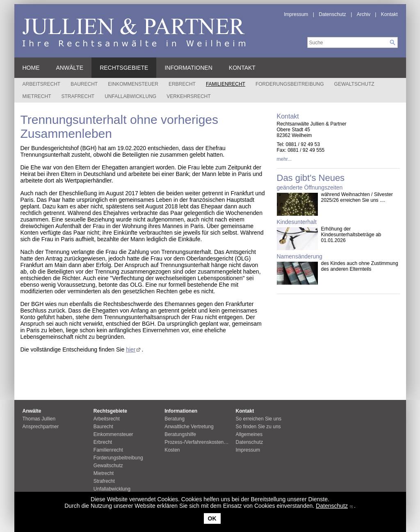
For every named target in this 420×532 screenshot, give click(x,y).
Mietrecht (37, 96)
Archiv (364, 14)
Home (31, 68)
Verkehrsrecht (188, 96)
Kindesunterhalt (297, 222)
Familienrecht (226, 84)
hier (131, 349)
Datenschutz (332, 506)
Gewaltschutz (354, 84)
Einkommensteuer (133, 84)
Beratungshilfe (180, 434)
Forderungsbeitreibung (290, 84)
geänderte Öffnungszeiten (310, 187)
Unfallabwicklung (130, 96)
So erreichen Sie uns (259, 419)
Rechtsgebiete (124, 68)
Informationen (188, 68)
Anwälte (70, 68)
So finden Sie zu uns (258, 427)
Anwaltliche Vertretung (189, 427)
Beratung (175, 419)
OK (212, 518)
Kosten (172, 450)
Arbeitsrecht (42, 84)
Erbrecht (182, 84)
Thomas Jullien (39, 419)
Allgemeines (249, 434)
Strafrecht (78, 96)
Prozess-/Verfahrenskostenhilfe (199, 442)
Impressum (296, 14)
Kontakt (389, 14)
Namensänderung (300, 256)
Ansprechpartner (41, 427)
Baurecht (84, 84)
